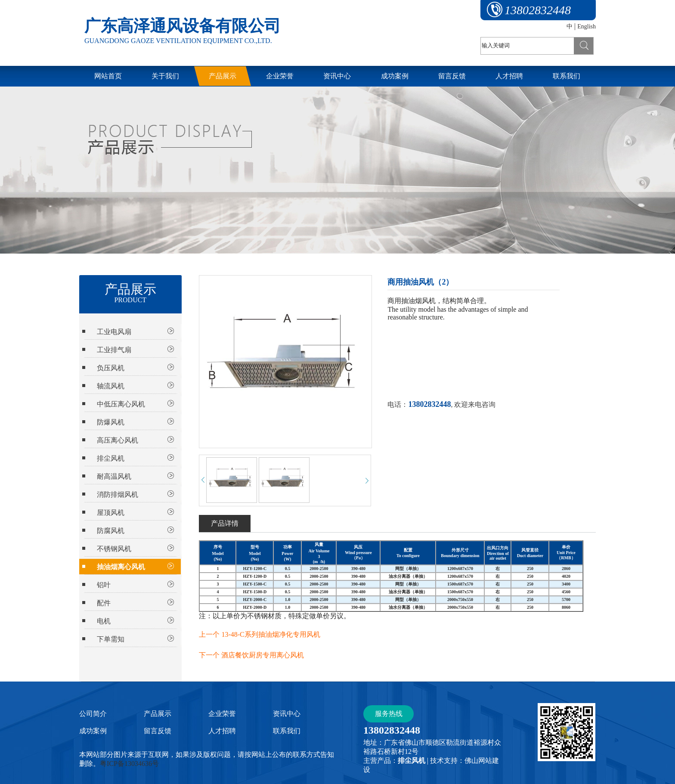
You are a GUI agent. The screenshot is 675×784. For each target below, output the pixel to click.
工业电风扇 (114, 332)
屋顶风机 (111, 513)
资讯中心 (287, 714)
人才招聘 (222, 731)
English (587, 26)
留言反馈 (158, 731)
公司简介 (93, 714)
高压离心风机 (118, 440)
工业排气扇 (114, 350)
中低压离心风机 (121, 404)
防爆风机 (111, 422)
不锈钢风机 (114, 549)
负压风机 (111, 368)
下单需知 (111, 639)
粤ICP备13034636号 (129, 764)
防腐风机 (111, 531)
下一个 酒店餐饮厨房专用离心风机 (251, 655)
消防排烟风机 (118, 494)
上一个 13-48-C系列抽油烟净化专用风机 (259, 634)
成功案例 (93, 731)
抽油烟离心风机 (121, 567)
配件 (104, 603)
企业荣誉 (222, 714)
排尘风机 (111, 458)
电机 (104, 621)
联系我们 (287, 731)
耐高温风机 (114, 476)
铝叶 (104, 585)
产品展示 (158, 714)
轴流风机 (111, 386)
